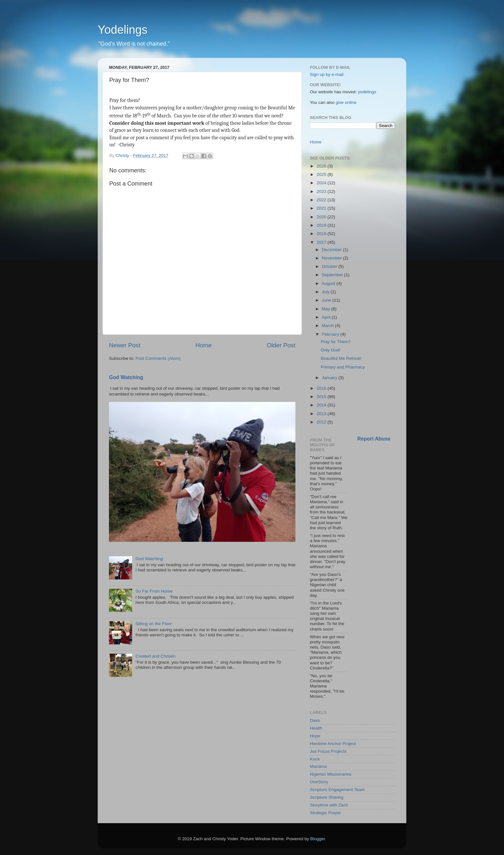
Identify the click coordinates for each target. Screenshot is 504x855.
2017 (322, 242)
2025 (322, 174)
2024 (322, 183)
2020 (322, 217)
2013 (322, 414)
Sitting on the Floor (153, 624)
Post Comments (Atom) (158, 358)
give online (346, 102)
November (332, 258)
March (328, 326)
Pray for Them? (336, 342)
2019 (322, 225)
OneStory (319, 782)
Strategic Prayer (325, 813)
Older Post (281, 345)
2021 (322, 208)
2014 (322, 405)
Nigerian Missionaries (331, 774)
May (326, 309)
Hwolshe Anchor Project (333, 744)
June (327, 300)
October (330, 266)
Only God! (331, 350)
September (333, 275)
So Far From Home (154, 591)
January (330, 378)
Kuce (315, 759)
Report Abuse (374, 439)
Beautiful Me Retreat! (341, 358)
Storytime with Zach (329, 805)
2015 (322, 397)
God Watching (126, 377)
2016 (322, 388)
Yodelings (123, 30)
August (329, 283)
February (331, 334)
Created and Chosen (155, 656)
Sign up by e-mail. (327, 74)
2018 (322, 234)
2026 (322, 166)
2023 (322, 191)
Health (316, 728)
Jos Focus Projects (328, 751)
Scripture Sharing (327, 797)
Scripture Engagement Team (337, 790)
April (327, 317)
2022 (322, 200)
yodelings (367, 92)
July (326, 292)
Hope (315, 736)
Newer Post (125, 345)
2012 (322, 422)
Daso (315, 720)
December (332, 250)
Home (203, 345)
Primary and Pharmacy (343, 367)
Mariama (318, 766)
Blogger (318, 839)
